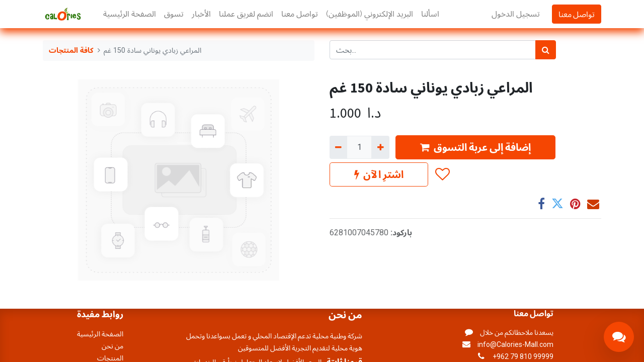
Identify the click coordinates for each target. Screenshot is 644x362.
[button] (442, 174)
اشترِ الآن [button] (379, 174)
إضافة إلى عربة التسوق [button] (475, 147)
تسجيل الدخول (516, 14)
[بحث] (546, 50)
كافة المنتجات (71, 51)
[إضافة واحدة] (380, 147)
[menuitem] (130, 14)
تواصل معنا (577, 14)
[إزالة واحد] (338, 147)
